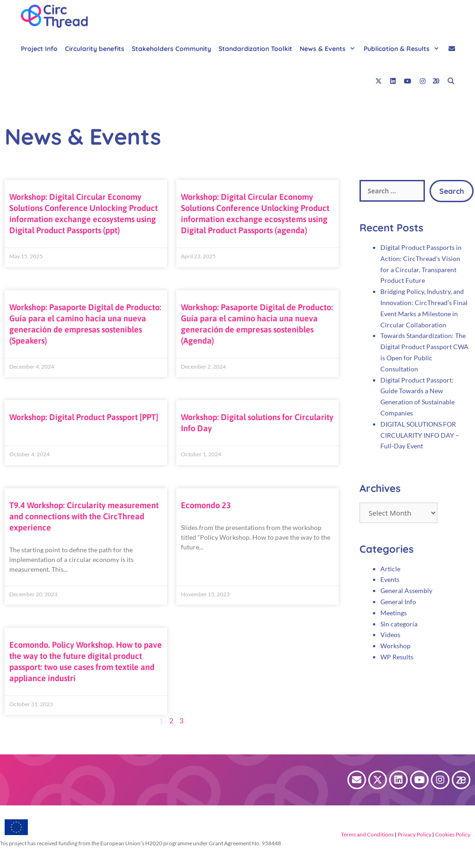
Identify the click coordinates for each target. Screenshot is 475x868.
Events (390, 579)
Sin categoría (399, 624)
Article (390, 569)
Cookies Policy (452, 834)
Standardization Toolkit (255, 49)
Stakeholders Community (171, 49)
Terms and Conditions (367, 834)
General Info (398, 602)
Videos (390, 635)
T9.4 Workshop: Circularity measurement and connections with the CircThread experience (84, 516)
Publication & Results (404, 49)
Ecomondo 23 (206, 505)
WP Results (397, 657)
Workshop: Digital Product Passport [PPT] (84, 417)
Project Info (39, 49)
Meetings (394, 613)
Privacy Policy (414, 834)
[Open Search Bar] (451, 81)
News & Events (330, 49)
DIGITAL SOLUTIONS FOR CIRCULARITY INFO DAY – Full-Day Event (420, 435)
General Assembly (406, 590)
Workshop (395, 646)
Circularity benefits (95, 49)
